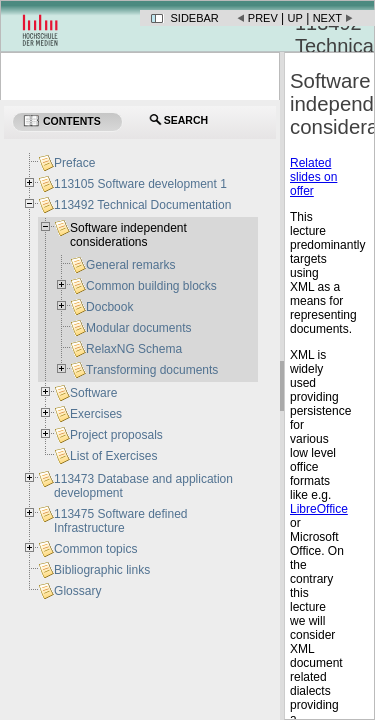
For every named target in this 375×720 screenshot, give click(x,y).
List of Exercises (113, 456)
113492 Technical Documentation (142, 205)
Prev (263, 18)
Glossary (77, 591)
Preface (74, 163)
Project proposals (116, 435)
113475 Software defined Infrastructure (120, 521)
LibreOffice (319, 509)
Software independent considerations (128, 235)
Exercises (96, 414)
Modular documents (138, 328)
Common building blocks (151, 286)
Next (327, 18)
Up (295, 18)
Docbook (109, 307)
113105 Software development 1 (140, 184)
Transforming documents (152, 370)
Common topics (95, 549)
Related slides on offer (313, 177)
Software (93, 393)
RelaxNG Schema (134, 349)
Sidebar (195, 18)
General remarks (130, 265)
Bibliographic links (102, 570)
